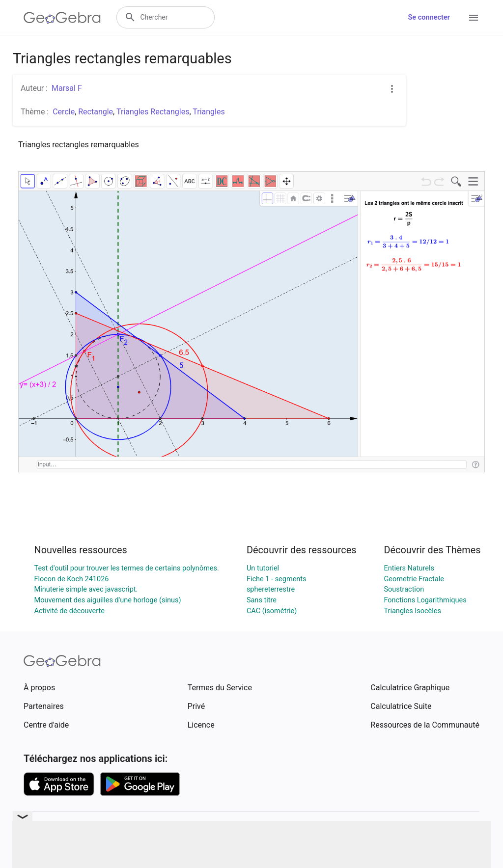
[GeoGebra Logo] (62, 18)
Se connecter (429, 17)
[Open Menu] (474, 18)
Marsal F (67, 88)
